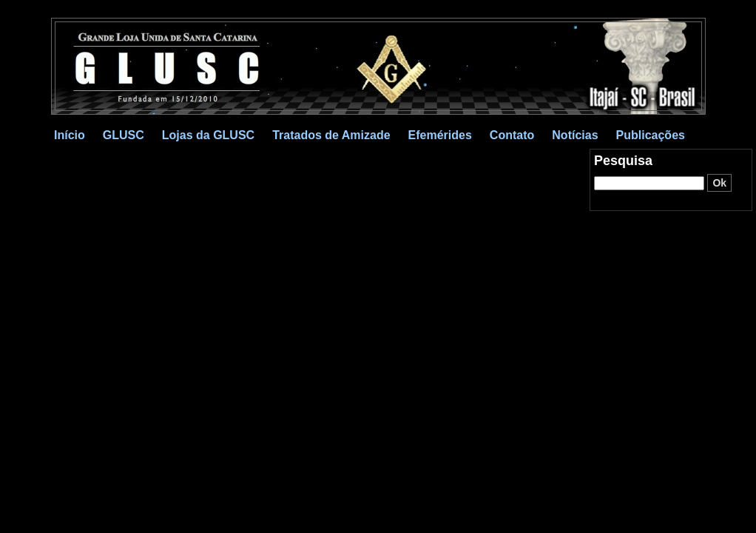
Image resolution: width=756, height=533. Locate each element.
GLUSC (124, 135)
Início (70, 135)
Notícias (575, 135)
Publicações (651, 135)
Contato (512, 135)
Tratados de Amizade (331, 135)
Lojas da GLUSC (208, 135)
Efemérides (440, 135)
